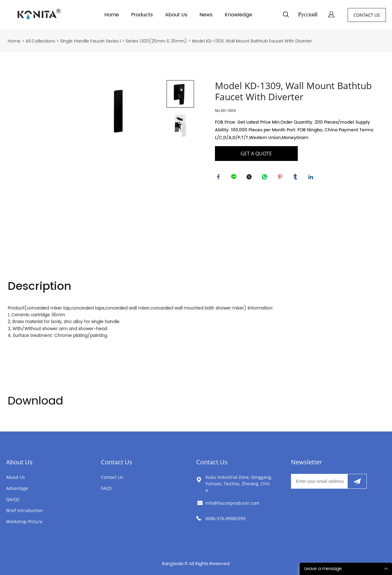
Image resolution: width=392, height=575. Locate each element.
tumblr (297, 178)
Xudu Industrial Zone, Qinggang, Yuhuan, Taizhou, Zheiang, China (239, 484)
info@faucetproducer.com (232, 503)
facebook (220, 178)
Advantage (17, 488)
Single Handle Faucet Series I (90, 41)
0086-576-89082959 (225, 518)
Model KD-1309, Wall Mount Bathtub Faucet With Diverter (252, 41)
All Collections (40, 41)
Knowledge (238, 15)
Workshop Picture (24, 522)
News (206, 15)
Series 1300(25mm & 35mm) (156, 41)
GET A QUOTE (256, 154)
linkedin (312, 178)
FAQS (106, 488)
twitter (250, 178)
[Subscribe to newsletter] (357, 481)
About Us (176, 15)
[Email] (319, 481)
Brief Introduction (24, 510)
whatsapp (266, 178)
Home (112, 15)
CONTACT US (367, 15)
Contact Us (117, 462)
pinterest (281, 178)
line (235, 178)
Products (142, 15)
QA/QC (13, 499)
